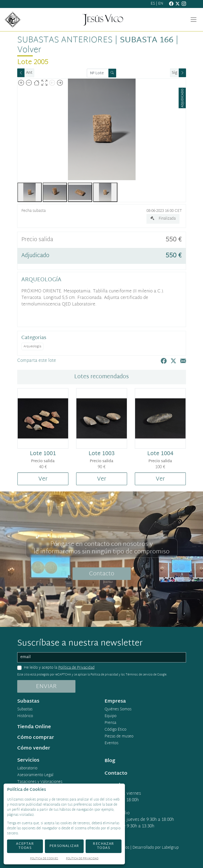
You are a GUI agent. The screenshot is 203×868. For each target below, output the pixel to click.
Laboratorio (27, 769)
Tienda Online (34, 727)
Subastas (25, 710)
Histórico (25, 716)
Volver (29, 50)
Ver (43, 479)
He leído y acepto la (59, 668)
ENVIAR (46, 687)
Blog (110, 761)
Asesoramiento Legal (35, 775)
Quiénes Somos (118, 710)
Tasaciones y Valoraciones (40, 782)
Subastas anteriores (65, 40)
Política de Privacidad (76, 668)
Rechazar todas (103, 846)
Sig (175, 73)
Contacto (102, 574)
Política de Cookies (44, 859)
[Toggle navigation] (194, 20)
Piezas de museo (119, 737)
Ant (29, 73)
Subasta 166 (147, 40)
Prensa (110, 723)
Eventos (111, 743)
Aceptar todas (25, 846)
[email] (102, 657)
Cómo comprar (36, 738)
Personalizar (64, 846)
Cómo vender (34, 748)
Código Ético (115, 730)
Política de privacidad (104, 675)
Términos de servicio (139, 675)
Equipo (110, 716)
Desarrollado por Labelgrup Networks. (136, 851)
